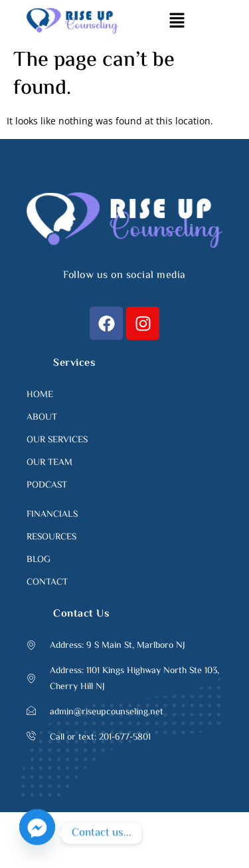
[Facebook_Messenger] (37, 833)
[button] (177, 21)
